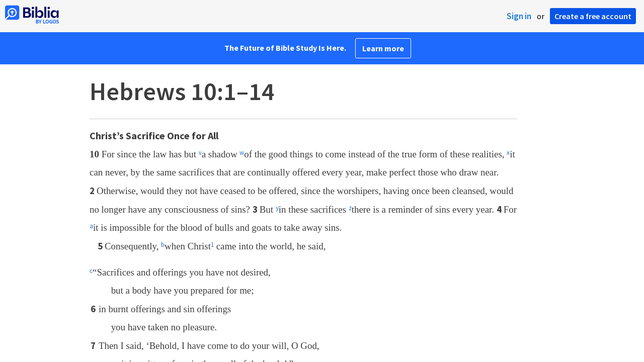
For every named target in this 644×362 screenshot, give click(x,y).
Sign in (519, 16)
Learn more (383, 48)
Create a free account (593, 16)
